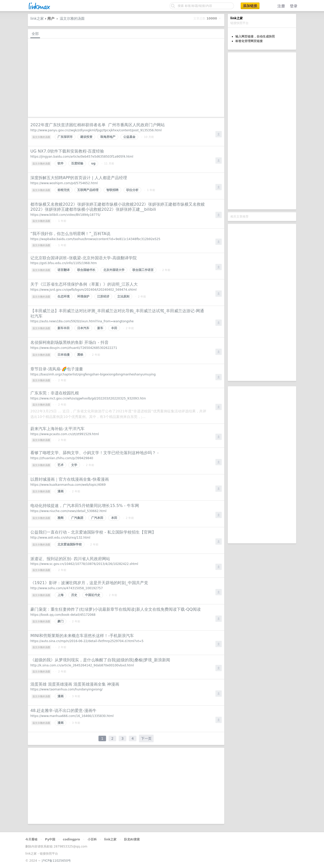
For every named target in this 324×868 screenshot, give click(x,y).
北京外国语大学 (114, 270)
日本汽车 (83, 328)
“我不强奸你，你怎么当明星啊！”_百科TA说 (70, 234)
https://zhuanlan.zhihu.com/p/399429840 (62, 458)
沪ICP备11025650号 (56, 861)
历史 (74, 595)
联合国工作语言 (143, 270)
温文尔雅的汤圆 (72, 18)
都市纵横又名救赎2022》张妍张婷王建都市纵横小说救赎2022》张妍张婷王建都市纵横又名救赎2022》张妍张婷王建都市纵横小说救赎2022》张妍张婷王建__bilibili (118, 207)
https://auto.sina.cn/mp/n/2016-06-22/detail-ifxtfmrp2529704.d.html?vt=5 (87, 641)
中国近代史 (93, 595)
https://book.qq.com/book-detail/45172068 (63, 615)
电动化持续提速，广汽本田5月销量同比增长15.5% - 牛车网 (85, 506)
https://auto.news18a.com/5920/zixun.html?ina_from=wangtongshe (82, 321)
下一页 (146, 738)
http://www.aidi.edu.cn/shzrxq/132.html (60, 538)
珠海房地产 (108, 137)
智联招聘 (112, 190)
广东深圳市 (65, 137)
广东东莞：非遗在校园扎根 (55, 393)
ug (93, 163)
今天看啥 (31, 839)
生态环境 (64, 297)
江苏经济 (103, 297)
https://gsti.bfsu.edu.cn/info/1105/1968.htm (64, 263)
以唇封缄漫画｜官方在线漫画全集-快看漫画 (70, 479)
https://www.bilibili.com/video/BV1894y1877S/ (65, 215)
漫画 (60, 491)
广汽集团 (77, 518)
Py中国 (50, 839)
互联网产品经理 (88, 190)
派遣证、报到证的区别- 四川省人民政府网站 (70, 559)
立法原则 (123, 297)
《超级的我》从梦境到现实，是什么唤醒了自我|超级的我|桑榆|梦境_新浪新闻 (100, 660)
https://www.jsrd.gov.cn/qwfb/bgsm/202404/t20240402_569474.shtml (83, 290)
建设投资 (86, 137)
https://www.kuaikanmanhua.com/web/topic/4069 (68, 485)
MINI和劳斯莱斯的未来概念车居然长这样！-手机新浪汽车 (82, 636)
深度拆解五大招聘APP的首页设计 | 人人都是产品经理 (79, 178)
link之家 (37, 18)
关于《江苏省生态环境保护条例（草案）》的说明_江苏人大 (84, 284)
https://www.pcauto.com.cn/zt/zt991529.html (65, 434)
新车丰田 (64, 328)
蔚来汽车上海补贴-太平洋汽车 (57, 429)
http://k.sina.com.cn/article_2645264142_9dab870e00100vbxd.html (82, 665)
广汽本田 (97, 518)
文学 (74, 465)
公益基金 (129, 137)
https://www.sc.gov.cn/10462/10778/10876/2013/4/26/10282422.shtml (84, 564)
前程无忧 (64, 190)
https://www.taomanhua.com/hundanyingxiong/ (66, 689)
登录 (294, 6)
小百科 (92, 839)
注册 (281, 6)
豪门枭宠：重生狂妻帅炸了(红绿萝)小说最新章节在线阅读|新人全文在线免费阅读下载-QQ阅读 (116, 609)
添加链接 (250, 6)
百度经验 (77, 163)
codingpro (71, 839)
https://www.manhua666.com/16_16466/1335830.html (72, 716)
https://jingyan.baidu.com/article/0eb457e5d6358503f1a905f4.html (82, 157)
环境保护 (83, 297)
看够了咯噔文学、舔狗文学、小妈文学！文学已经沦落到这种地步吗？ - (95, 453)
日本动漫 (64, 355)
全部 (35, 34)
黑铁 (80, 355)
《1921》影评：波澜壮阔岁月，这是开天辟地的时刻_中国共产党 (89, 583)
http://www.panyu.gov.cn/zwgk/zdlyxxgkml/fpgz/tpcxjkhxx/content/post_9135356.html (96, 130)
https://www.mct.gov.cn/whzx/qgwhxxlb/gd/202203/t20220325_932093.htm (88, 398)
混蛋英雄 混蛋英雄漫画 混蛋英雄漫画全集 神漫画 (75, 684)
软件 (60, 163)
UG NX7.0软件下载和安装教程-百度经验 (67, 151)
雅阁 (60, 518)
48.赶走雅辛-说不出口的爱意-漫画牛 (63, 711)
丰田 (114, 328)
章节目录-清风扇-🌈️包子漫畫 (57, 369)
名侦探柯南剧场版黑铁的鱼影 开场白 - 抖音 (69, 342)
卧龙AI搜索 (132, 839)
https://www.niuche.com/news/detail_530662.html (68, 511)
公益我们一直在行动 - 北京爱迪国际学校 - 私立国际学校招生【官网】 (93, 532)
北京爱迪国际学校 (70, 544)
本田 (114, 518)
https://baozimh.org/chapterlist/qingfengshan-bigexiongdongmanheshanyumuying (93, 374)
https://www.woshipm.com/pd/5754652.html (64, 183)
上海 (60, 595)
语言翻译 (64, 270)
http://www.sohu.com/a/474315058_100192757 (67, 588)
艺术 (60, 465)
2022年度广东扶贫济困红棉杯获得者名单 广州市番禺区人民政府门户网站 (98, 125)
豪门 (60, 621)
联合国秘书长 (86, 270)
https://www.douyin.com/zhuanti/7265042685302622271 (74, 348)
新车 (100, 328)
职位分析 (132, 190)
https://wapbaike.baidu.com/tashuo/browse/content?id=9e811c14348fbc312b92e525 (95, 239)
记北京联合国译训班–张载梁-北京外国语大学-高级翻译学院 (84, 258)
